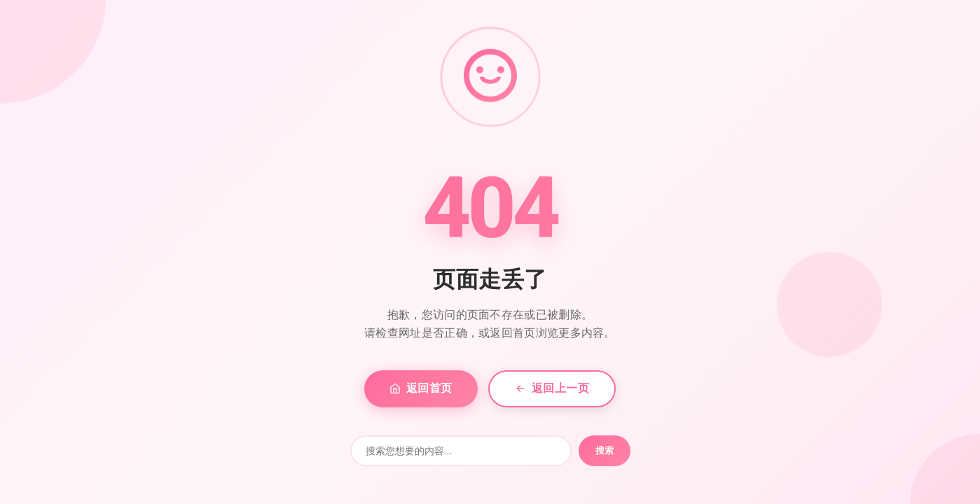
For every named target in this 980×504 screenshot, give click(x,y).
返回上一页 (552, 388)
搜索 (605, 450)
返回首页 (421, 388)
